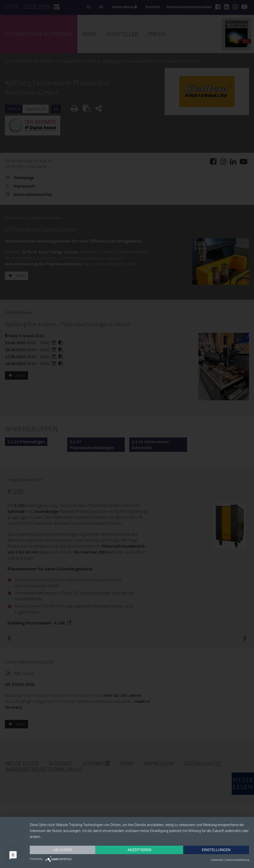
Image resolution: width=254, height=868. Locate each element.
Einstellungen (216, 850)
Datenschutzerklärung (237, 860)
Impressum (217, 860)
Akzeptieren (139, 850)
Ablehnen (63, 850)
